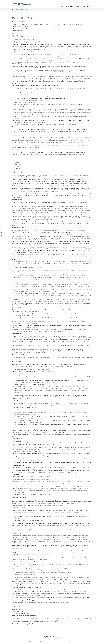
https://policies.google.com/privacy (83, 299)
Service (77, 6)
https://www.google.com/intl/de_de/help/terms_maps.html (49, 331)
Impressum (59, 642)
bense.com (54, 642)
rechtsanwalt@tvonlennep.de (23, 37)
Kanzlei (83, 6)
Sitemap (74, 642)
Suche (78, 642)
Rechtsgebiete (69, 6)
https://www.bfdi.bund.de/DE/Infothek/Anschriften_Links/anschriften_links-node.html (68, 598)
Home (62, 6)
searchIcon (90, 2)
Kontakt (89, 6)
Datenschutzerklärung (22, 10)
